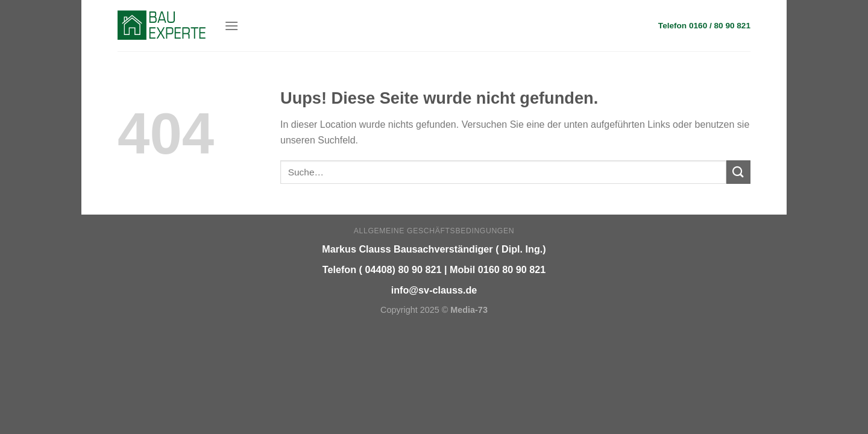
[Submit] (738, 172)
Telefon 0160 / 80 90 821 (704, 26)
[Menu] (231, 26)
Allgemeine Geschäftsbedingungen (434, 231)
